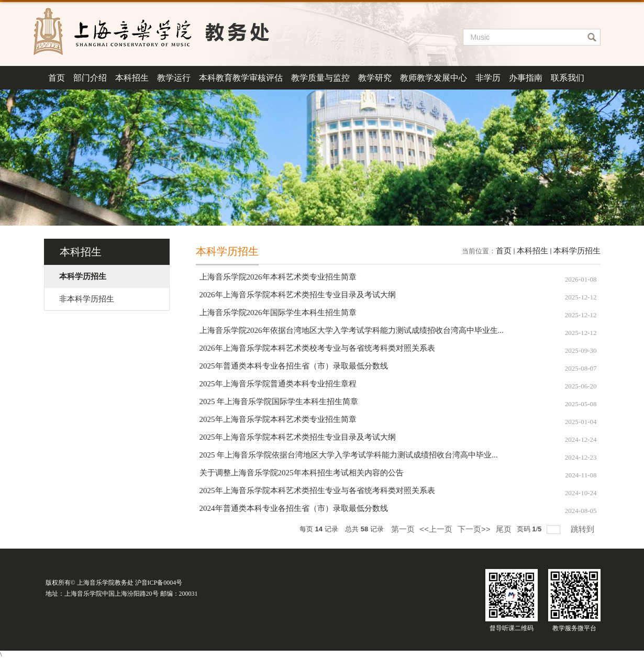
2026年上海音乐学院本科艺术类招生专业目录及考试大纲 (298, 295)
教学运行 (174, 78)
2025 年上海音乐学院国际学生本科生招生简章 (279, 402)
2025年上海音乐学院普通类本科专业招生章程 (278, 384)
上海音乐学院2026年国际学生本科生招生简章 (278, 313)
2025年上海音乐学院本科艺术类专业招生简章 (278, 419)
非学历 (488, 78)
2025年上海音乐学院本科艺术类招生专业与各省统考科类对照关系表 (317, 490)
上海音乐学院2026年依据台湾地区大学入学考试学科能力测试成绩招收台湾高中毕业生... (352, 330)
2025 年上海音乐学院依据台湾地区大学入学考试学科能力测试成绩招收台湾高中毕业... (349, 455)
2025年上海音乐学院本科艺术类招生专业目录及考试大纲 (298, 437)
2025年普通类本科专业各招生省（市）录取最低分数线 (294, 366)
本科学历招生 (577, 251)
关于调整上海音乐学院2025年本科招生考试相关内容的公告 (302, 473)
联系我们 (568, 78)
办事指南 (526, 78)
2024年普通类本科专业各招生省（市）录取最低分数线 (294, 508)
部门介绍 (90, 78)
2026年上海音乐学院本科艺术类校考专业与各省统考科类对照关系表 (317, 348)
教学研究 (375, 78)
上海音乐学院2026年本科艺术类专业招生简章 (278, 277)
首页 (57, 78)
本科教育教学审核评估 (241, 78)
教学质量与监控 (320, 78)
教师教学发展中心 (434, 78)
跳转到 (584, 529)
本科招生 (132, 78)
